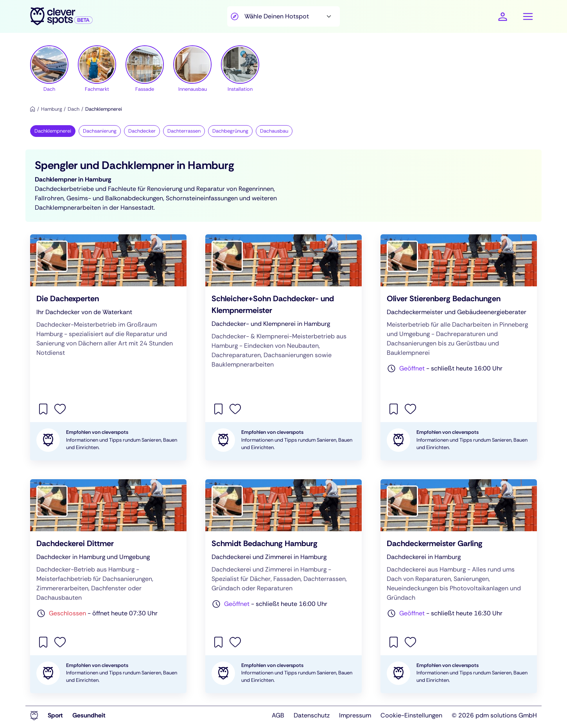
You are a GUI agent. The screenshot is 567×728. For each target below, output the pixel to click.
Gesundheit (89, 715)
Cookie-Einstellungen (411, 715)
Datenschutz (312, 715)
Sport (55, 715)
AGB (278, 715)
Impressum (355, 715)
